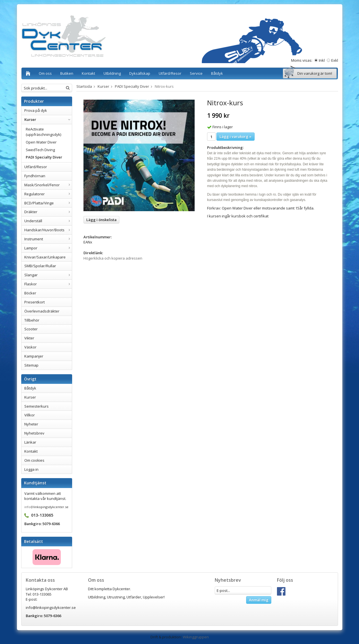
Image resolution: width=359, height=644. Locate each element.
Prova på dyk (36, 110)
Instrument (48, 239)
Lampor (48, 248)
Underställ (48, 221)
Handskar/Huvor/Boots (48, 230)
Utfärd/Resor (170, 73)
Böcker (30, 293)
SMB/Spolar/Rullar (40, 266)
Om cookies (34, 460)
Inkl (322, 60)
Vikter (29, 338)
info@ (29, 507)
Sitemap (31, 365)
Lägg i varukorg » (236, 136)
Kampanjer (34, 356)
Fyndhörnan (35, 176)
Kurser (48, 119)
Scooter (31, 329)
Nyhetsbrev (34, 433)
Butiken (67, 73)
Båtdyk (217, 73)
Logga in (31, 469)
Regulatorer (48, 194)
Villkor (30, 415)
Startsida (84, 86)
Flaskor (48, 284)
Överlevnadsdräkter (42, 311)
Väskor (30, 347)
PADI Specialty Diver (44, 157)
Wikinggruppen (196, 637)
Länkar (30, 442)
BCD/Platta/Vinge (48, 203)
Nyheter (31, 424)
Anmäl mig (259, 600)
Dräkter (48, 212)
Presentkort (35, 302)
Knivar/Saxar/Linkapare (45, 257)
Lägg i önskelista (101, 220)
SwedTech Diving (40, 150)
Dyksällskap (140, 73)
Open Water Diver (41, 142)
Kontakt (88, 73)
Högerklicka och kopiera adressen (113, 258)
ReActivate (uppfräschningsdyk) (43, 132)
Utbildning (112, 73)
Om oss (45, 73)
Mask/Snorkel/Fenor (48, 185)
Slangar (48, 275)
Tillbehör (32, 320)
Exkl (335, 60)
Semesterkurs (36, 406)
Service (196, 73)
